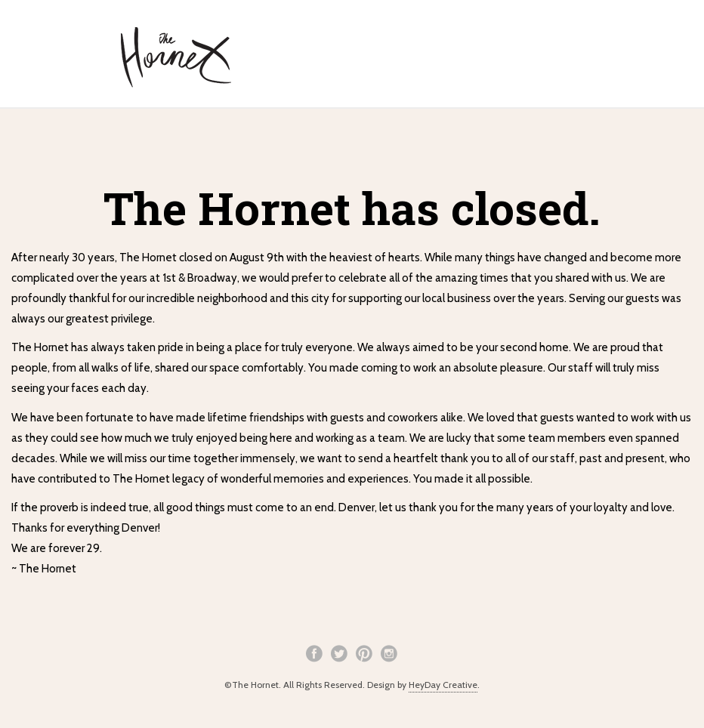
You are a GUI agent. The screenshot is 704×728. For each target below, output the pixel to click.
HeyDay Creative (443, 685)
